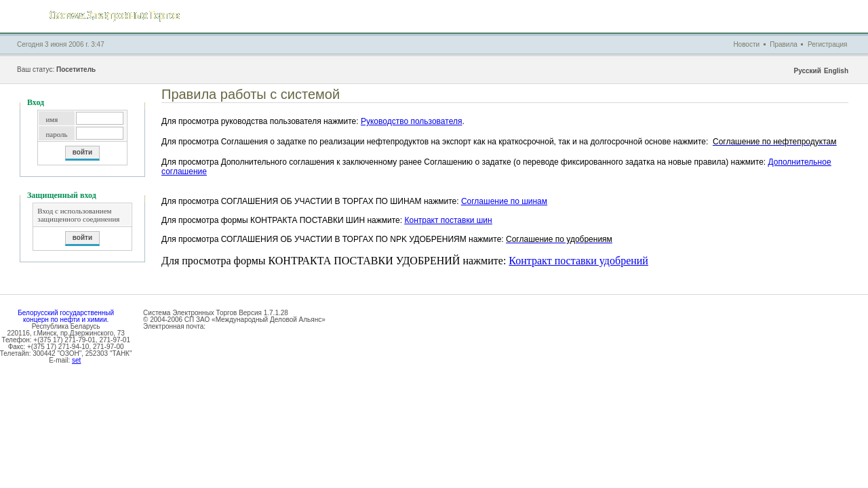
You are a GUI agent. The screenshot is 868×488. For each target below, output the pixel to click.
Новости (746, 44)
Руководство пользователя (411, 121)
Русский (807, 71)
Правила (784, 44)
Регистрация (827, 44)
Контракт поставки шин (448, 220)
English (836, 71)
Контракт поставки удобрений (578, 261)
